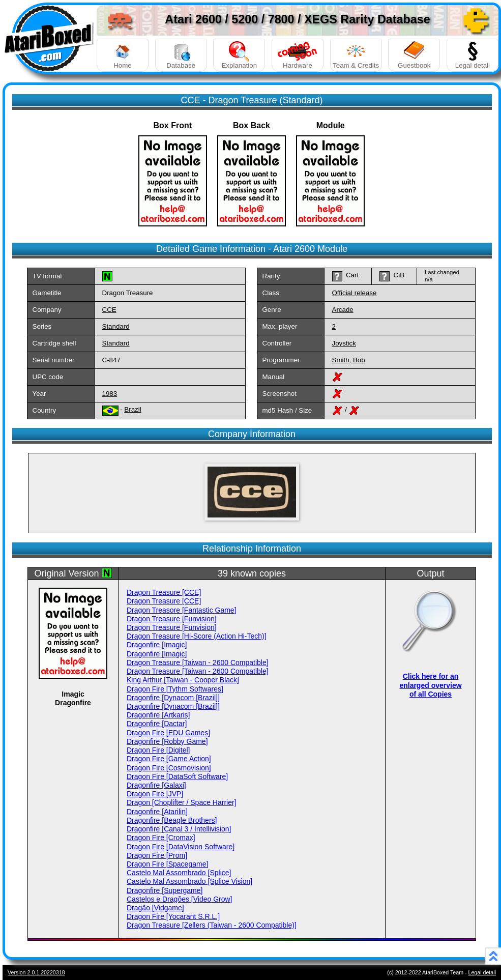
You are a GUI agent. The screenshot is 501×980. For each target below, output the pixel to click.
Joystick (344, 343)
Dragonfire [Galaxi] (156, 785)
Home (123, 55)
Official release (355, 293)
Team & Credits (356, 55)
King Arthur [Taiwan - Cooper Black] (183, 680)
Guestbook (414, 55)
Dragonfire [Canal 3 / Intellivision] (179, 829)
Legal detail (473, 55)
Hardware (298, 55)
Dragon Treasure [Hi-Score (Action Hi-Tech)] (197, 636)
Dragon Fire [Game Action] (169, 759)
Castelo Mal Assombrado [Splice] (179, 873)
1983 (110, 394)
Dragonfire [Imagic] (157, 645)
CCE (109, 310)
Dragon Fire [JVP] (155, 794)
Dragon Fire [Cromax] (161, 838)
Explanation (239, 55)
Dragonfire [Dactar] (157, 724)
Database (181, 55)
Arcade (343, 310)
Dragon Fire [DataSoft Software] (177, 776)
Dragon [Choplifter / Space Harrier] (182, 802)
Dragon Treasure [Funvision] (172, 619)
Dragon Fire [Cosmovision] (169, 768)
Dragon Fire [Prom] (157, 855)
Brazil (132, 409)
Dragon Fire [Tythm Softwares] (175, 689)
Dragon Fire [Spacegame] (167, 864)
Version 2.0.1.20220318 (36, 972)
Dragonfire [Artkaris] (158, 715)
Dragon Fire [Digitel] (158, 750)
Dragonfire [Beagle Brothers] (172, 820)
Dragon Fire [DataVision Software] (181, 847)
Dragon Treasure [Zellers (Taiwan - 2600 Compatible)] (212, 925)
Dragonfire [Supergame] (165, 890)
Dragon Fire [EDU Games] (168, 733)
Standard (116, 326)
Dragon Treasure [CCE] (164, 592)
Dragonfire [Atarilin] (157, 812)
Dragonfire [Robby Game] (167, 741)
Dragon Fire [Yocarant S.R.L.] (173, 916)
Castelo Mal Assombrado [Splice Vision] (189, 881)
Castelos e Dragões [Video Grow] (180, 899)
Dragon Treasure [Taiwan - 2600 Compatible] (198, 662)
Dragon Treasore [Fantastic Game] (182, 610)
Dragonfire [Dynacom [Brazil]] (173, 698)
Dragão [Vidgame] (155, 908)
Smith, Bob (349, 360)
